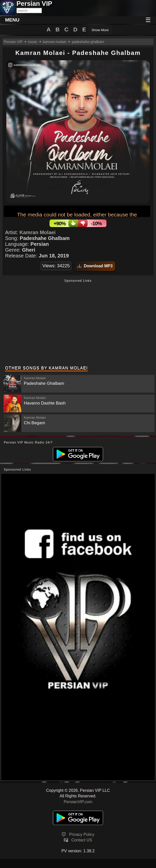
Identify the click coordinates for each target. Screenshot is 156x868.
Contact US (82, 840)
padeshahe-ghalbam (88, 42)
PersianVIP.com (78, 802)
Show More (100, 30)
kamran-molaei (55, 42)
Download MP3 (95, 266)
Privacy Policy (82, 834)
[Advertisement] (78, 323)
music (33, 42)
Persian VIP (13, 42)
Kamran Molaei (38, 232)
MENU (12, 20)
